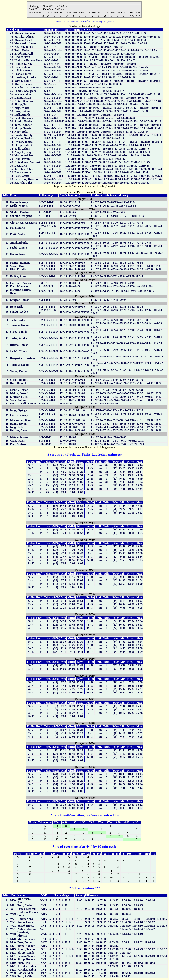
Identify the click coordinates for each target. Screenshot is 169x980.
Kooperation (109, 22)
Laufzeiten (61, 22)
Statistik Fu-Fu (73, 22)
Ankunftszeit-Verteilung (91, 22)
